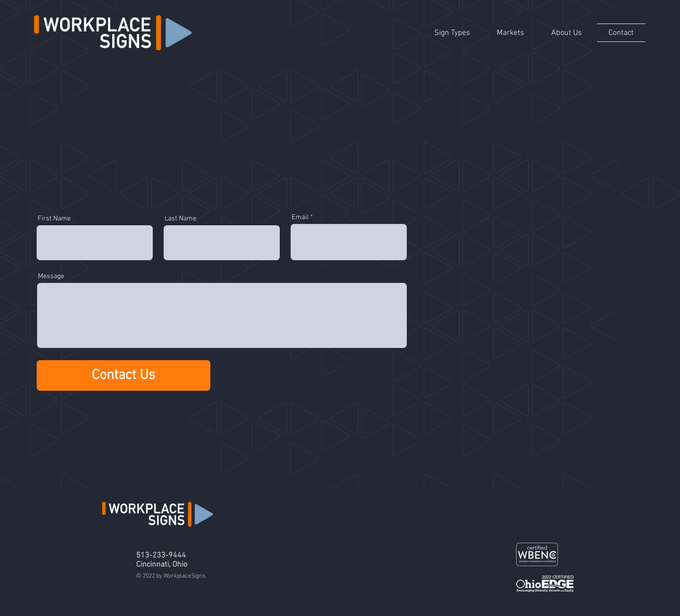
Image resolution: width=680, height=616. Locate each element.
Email (300, 217)
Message (51, 276)
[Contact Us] (124, 375)
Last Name (180, 219)
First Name (54, 219)
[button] (452, 33)
